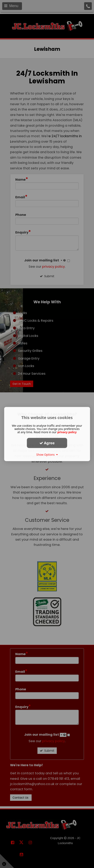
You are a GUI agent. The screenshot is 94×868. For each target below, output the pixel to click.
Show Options (47, 455)
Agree (47, 443)
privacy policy (67, 432)
